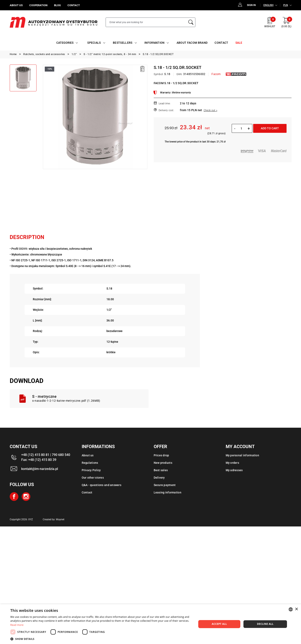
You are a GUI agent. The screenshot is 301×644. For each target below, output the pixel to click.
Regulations (90, 463)
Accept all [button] (219, 624)
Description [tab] (27, 237)
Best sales (161, 470)
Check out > (210, 110)
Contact (87, 492)
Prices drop (161, 455)
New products (163, 463)
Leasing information (168, 492)
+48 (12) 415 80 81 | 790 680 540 (46, 455)
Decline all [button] (265, 624)
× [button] (296, 609)
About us (88, 455)
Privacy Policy (91, 470)
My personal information (242, 455)
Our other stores (93, 478)
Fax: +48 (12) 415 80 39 (39, 460)
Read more (17, 625)
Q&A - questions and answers (102, 485)
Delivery (159, 478)
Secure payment (165, 485)
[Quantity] (241, 128)
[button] (101, 639)
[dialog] (150, 624)
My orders (233, 463)
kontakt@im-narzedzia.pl (40, 469)
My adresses (234, 470)
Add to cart (270, 128)
